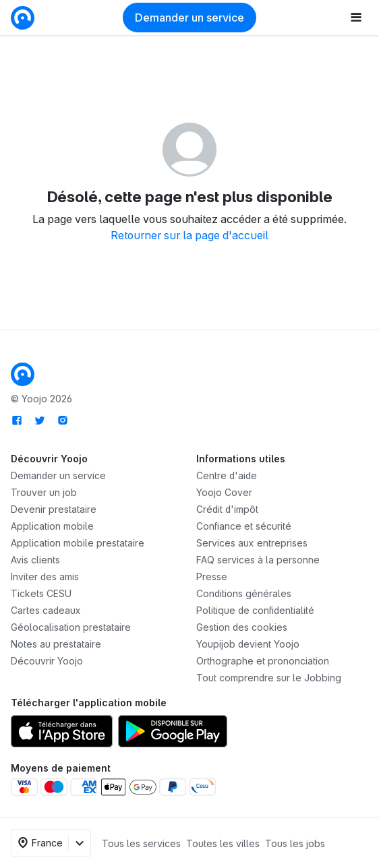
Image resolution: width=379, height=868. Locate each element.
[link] (23, 16)
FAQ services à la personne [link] (258, 560)
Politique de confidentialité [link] (255, 610)
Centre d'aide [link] (227, 475)
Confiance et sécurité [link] (244, 526)
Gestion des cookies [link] (242, 627)
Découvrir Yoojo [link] (47, 661)
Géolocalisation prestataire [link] (71, 627)
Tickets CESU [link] (41, 593)
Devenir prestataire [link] (54, 509)
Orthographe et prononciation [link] (263, 661)
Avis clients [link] (35, 560)
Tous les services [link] (141, 843)
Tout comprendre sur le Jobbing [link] (269, 678)
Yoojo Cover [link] (224, 492)
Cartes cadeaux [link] (46, 610)
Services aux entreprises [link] (252, 543)
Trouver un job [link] (44, 492)
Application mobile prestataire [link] (78, 543)
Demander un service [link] (58, 475)
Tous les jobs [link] (295, 843)
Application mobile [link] (52, 526)
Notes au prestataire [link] (56, 644)
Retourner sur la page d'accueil (189, 235)
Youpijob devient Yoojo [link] (248, 644)
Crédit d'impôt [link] (227, 509)
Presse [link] (212, 577)
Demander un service (189, 18)
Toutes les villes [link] (223, 843)
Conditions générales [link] (244, 593)
